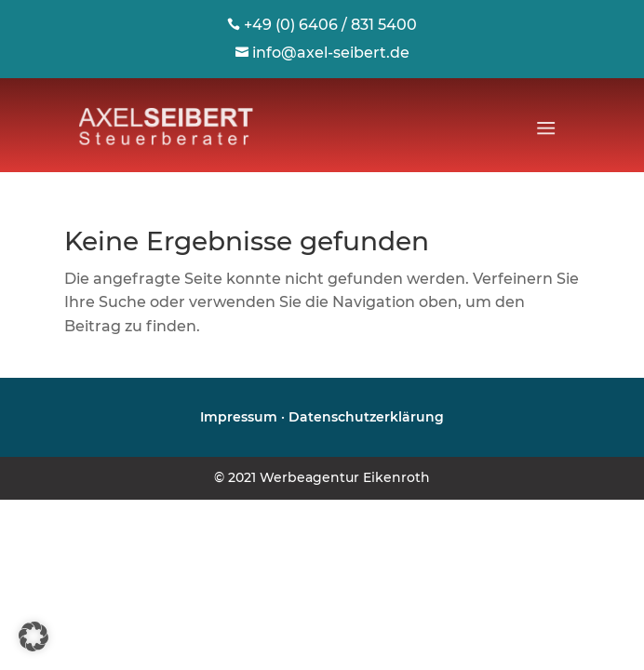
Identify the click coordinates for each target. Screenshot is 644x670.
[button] (34, 636)
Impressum (239, 417)
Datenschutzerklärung (366, 417)
